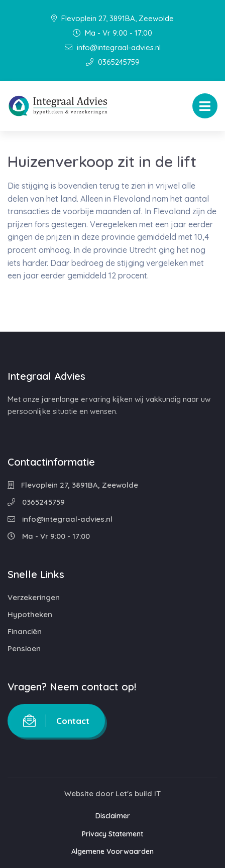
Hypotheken (30, 614)
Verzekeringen (34, 597)
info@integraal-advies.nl (113, 47)
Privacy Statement (113, 834)
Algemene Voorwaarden (113, 851)
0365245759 (113, 62)
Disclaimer (113, 816)
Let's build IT (138, 793)
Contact (56, 721)
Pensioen (24, 648)
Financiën (25, 631)
